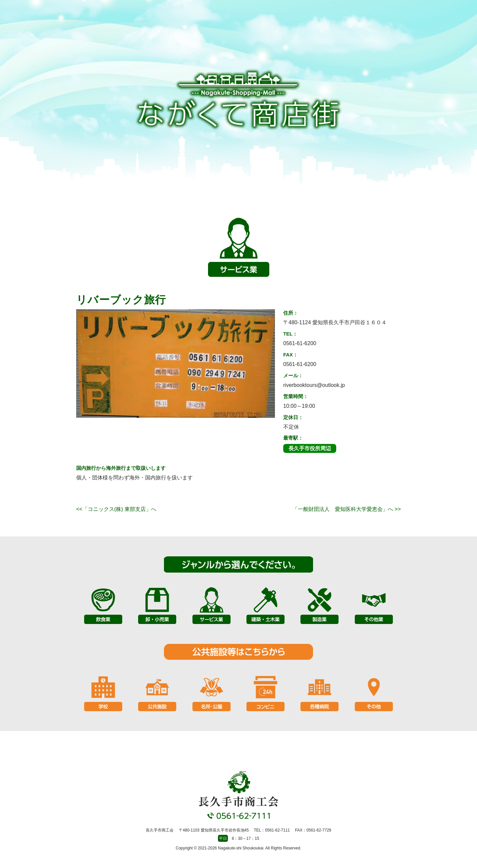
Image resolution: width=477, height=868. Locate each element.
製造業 (319, 605)
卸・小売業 (157, 605)
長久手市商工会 (239, 100)
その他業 (374, 605)
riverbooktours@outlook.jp (314, 385)
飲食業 (103, 605)
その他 (374, 692)
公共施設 (157, 692)
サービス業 (212, 605)
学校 (103, 692)
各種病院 (319, 692)
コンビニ (265, 692)
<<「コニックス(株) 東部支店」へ (116, 509)
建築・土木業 (265, 605)
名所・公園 (212, 692)
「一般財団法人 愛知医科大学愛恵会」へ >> (347, 509)
